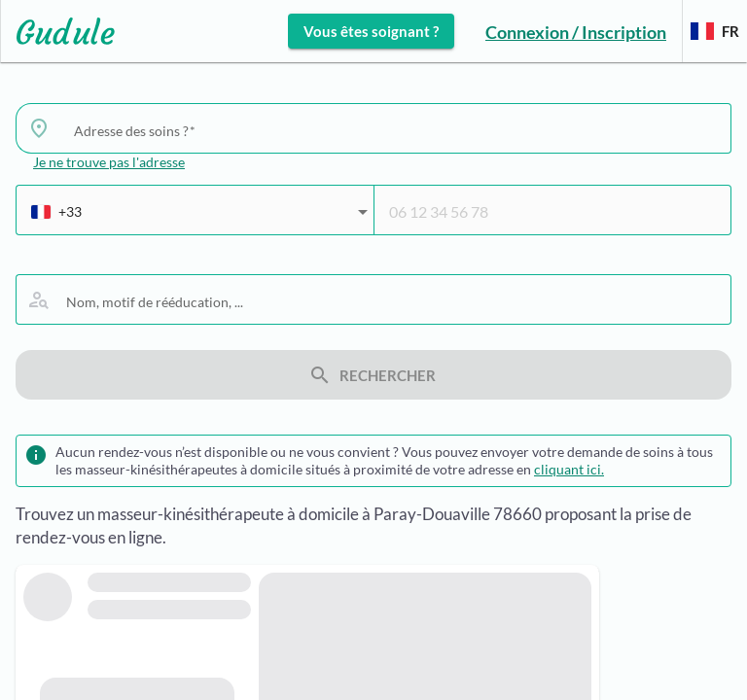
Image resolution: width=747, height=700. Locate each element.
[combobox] (395, 130)
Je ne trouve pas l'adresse (109, 162)
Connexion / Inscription (576, 32)
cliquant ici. (569, 469)
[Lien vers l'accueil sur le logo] (58, 31)
